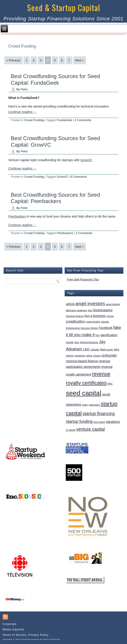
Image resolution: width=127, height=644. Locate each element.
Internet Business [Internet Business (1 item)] (89, 342)
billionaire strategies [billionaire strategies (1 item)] (76, 310)
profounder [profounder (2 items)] (109, 355)
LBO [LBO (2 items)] (86, 349)
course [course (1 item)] (110, 316)
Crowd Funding (34, 120)
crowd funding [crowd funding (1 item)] (93, 322)
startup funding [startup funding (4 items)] (79, 421)
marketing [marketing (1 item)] (80, 356)
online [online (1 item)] (89, 356)
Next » (80, 60)
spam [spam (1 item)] (85, 405)
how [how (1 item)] (77, 342)
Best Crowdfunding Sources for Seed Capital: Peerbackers (55, 198)
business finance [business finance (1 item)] (75, 316)
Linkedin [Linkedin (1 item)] (95, 350)
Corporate (9, 624)
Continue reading (22, 112)
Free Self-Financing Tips (83, 279)
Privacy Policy (39, 635)
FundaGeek (64, 120)
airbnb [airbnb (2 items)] (70, 304)
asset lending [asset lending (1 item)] (113, 304)
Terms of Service (14, 635)
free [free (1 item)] (98, 335)
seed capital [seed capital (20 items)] (83, 393)
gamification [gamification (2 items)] (109, 335)
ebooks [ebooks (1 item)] (105, 322)
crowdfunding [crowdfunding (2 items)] (75, 321)
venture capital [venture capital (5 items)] (90, 429)
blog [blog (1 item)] (90, 310)
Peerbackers (17, 216)
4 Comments (83, 120)
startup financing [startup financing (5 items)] (99, 414)
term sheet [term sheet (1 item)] (99, 422)
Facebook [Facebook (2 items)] (106, 328)
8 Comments (79, 177)
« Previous (13, 60)
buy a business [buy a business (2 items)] (95, 316)
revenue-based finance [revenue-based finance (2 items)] (82, 361)
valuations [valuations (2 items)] (113, 422)
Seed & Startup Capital (64, 7)
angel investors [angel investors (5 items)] (90, 304)
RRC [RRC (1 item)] (110, 384)
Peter (24, 89)
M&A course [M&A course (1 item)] (107, 350)
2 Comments (84, 233)
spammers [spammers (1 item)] (94, 405)
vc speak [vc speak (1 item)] (71, 430)
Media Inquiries (13, 630)
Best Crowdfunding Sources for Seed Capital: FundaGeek (55, 79)
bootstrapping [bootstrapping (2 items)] (103, 310)
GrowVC (86, 160)
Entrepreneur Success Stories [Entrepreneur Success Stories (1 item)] (82, 328)
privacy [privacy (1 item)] (97, 356)
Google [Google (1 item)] (70, 342)
